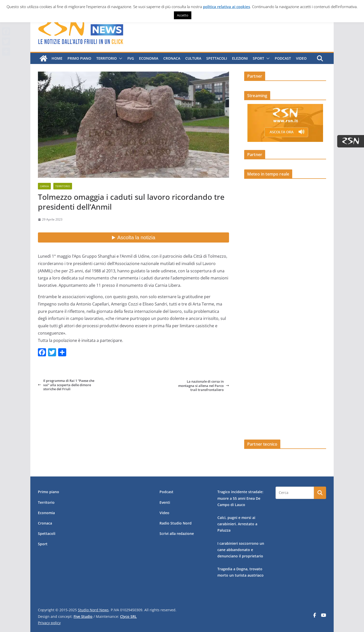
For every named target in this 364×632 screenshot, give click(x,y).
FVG (131, 58)
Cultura (193, 58)
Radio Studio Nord (176, 523)
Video (301, 58)
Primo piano (79, 58)
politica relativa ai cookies (226, 7)
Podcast (283, 58)
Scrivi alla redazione (177, 533)
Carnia (44, 186)
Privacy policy (49, 623)
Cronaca (172, 58)
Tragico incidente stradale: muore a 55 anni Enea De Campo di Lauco (240, 498)
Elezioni (240, 58)
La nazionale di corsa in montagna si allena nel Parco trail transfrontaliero (204, 386)
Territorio (107, 58)
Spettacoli (217, 58)
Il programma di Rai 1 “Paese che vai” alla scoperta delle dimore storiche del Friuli (66, 385)
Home (57, 58)
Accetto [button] (183, 15)
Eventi (165, 502)
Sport (258, 58)
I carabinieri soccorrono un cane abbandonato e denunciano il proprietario (241, 550)
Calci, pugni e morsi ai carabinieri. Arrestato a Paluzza (237, 524)
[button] (120, 58)
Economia (149, 58)
